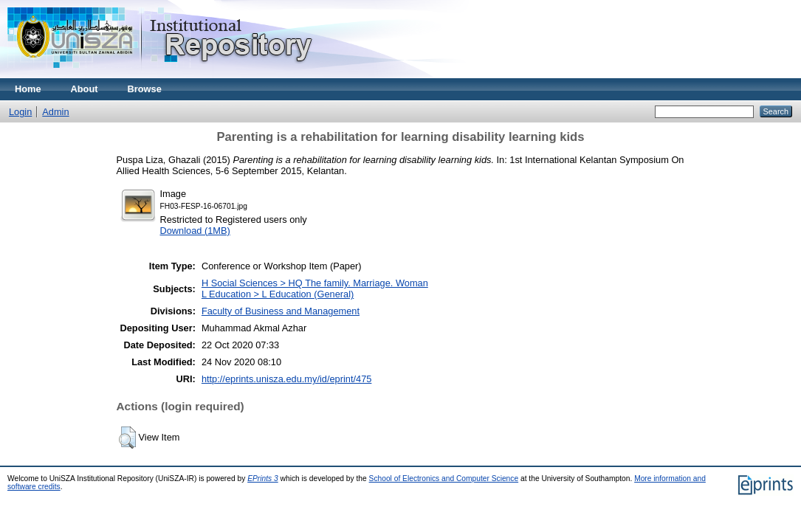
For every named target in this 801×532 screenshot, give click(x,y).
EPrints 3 (263, 479)
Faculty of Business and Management (281, 311)
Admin (55, 112)
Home (28, 89)
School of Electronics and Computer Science (444, 479)
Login (20, 112)
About (85, 89)
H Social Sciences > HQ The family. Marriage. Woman (315, 283)
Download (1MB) (195, 231)
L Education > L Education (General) (278, 294)
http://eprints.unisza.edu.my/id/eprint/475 (286, 379)
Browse (145, 89)
